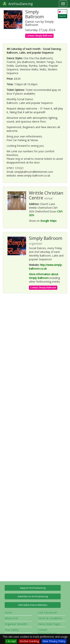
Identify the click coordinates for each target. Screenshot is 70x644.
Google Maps (48, 221)
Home (8, 612)
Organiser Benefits (16, 624)
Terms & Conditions (50, 618)
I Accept (11, 641)
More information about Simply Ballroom (44, 276)
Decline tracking (29, 641)
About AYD (11, 618)
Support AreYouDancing (33, 588)
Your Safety (12, 630)
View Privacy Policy (54, 641)
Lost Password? (48, 612)
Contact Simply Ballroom (39, 36)
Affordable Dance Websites (33, 605)
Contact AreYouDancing (47, 632)
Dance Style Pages (49, 624)
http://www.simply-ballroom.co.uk (46, 267)
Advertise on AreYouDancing (33, 596)
